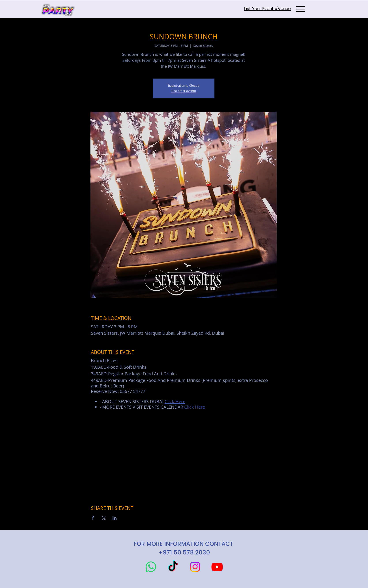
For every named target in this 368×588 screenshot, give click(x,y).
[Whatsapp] (151, 567)
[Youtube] (217, 567)
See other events (184, 91)
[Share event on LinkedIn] (115, 518)
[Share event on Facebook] (93, 518)
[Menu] (301, 9)
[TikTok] (173, 567)
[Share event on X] (104, 518)
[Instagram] (195, 567)
